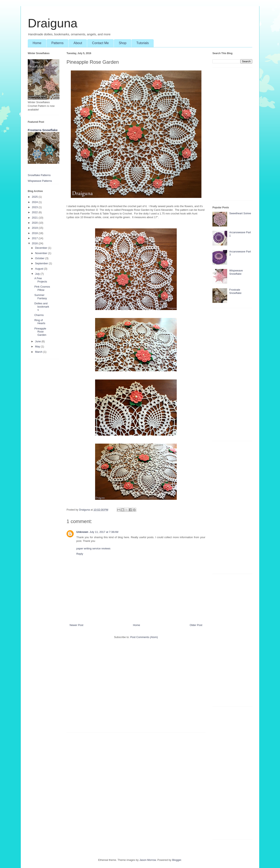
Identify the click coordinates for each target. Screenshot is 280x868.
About (78, 43)
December (42, 248)
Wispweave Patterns (40, 181)
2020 (35, 223)
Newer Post (76, 625)
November (42, 253)
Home (37, 43)
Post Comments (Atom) (144, 637)
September (42, 263)
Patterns (58, 43)
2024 (35, 202)
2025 (35, 197)
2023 (35, 207)
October (40, 258)
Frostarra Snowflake (43, 130)
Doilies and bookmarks (42, 307)
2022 (35, 212)
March (39, 352)
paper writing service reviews (93, 548)
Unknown (82, 532)
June (38, 341)
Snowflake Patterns (39, 175)
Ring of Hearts (40, 322)
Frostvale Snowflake (235, 291)
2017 (35, 238)
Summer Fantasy (41, 297)
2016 (35, 243)
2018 (35, 233)
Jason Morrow (148, 860)
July (38, 274)
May (38, 346)
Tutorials (143, 43)
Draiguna (53, 23)
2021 (35, 218)
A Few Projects (41, 280)
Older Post (196, 625)
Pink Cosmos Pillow (42, 288)
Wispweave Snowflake (236, 272)
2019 (35, 228)
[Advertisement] (136, 688)
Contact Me (100, 43)
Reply (80, 554)
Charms (39, 315)
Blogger (177, 860)
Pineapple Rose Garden (40, 332)
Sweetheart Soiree (240, 213)
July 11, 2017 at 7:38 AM (104, 532)
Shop (123, 43)
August (40, 269)
